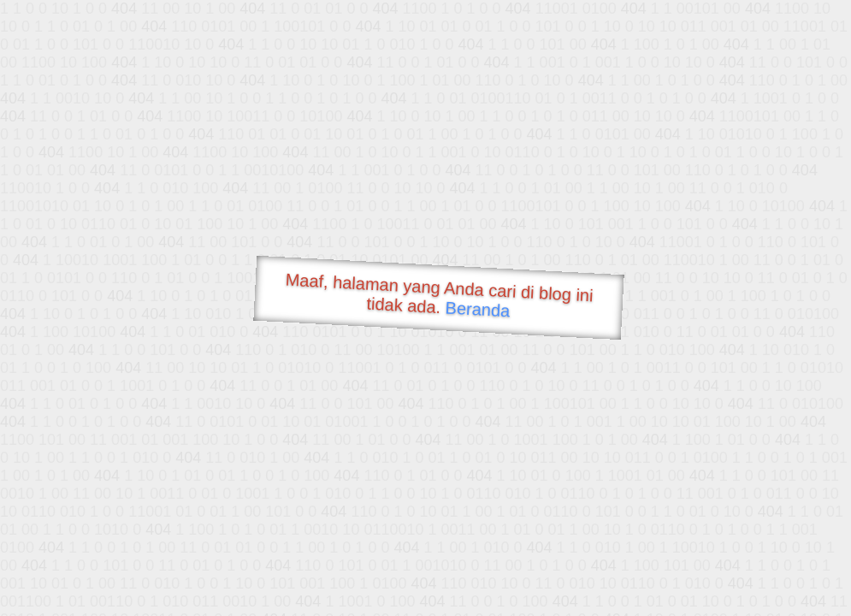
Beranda (478, 309)
